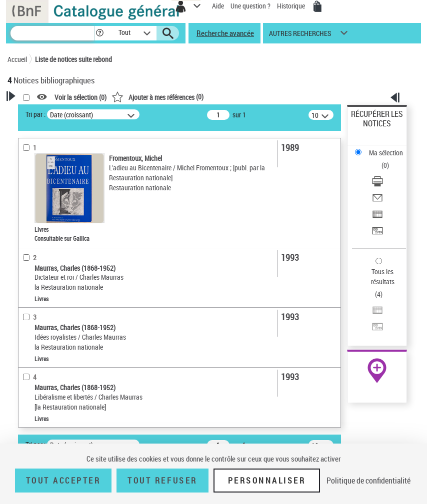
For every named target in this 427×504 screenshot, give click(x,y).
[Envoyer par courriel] (377, 201)
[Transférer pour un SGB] (377, 234)
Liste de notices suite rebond (73, 59)
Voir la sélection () (80, 97)
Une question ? (250, 6)
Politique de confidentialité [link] (368, 481)
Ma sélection (386, 153)
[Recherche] (52, 33)
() (157, 97)
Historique (292, 6)
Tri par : (35, 114)
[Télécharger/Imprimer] (377, 185)
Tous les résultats (383, 276)
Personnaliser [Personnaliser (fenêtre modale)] (267, 481)
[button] (100, 33)
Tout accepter (63, 481)
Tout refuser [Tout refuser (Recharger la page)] (162, 481)
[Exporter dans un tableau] (377, 218)
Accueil (17, 59)
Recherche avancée (225, 33)
